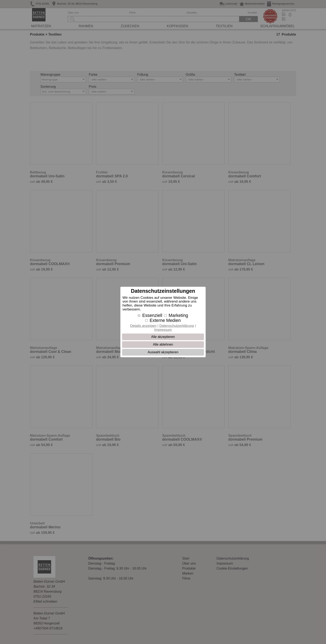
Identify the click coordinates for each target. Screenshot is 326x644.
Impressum (163, 330)
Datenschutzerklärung (177, 326)
